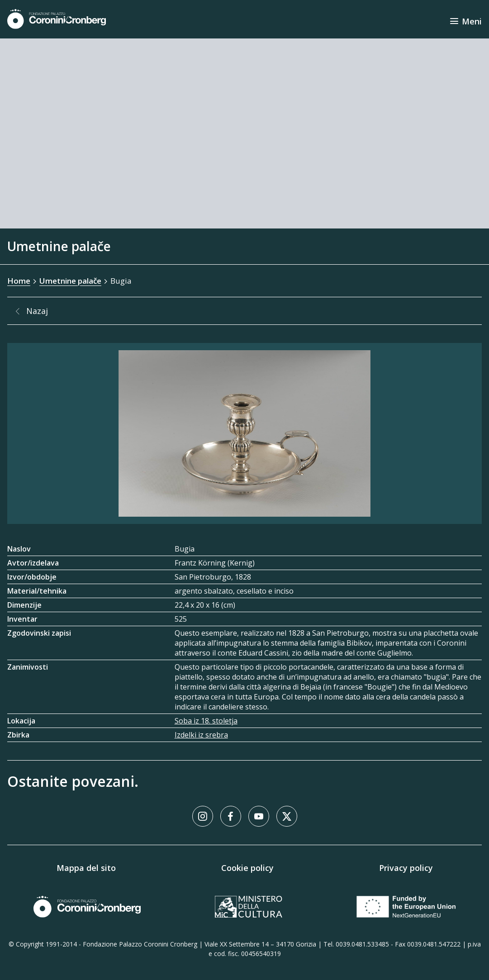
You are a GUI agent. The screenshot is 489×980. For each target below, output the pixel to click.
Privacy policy (406, 868)
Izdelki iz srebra (201, 735)
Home (19, 281)
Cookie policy (247, 868)
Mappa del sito (86, 868)
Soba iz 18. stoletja (206, 721)
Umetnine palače (70, 281)
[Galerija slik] (244, 433)
